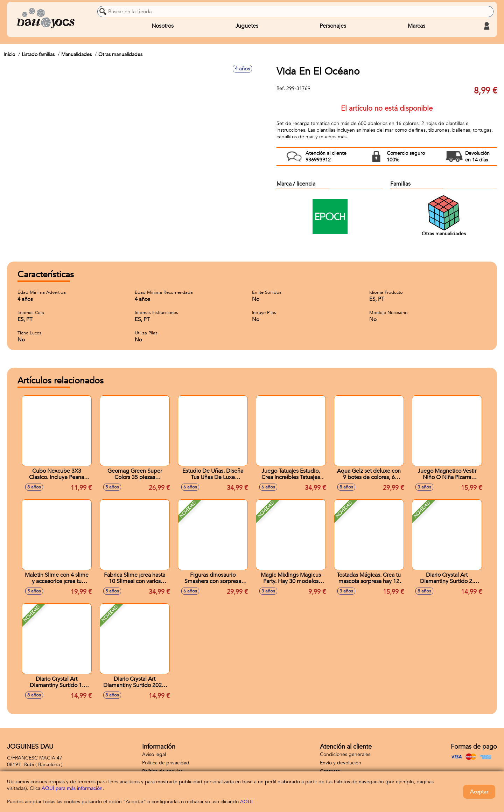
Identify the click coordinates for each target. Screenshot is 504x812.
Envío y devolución (341, 763)
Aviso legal (154, 754)
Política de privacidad (166, 763)
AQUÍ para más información (72, 788)
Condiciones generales (345, 754)
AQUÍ (246, 802)
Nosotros (163, 26)
